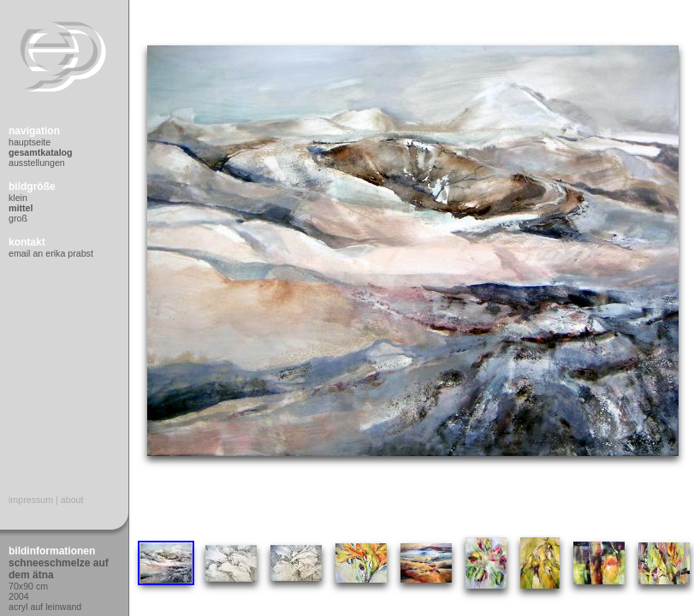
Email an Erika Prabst (51, 253)
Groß (18, 218)
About (72, 500)
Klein (18, 198)
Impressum (31, 500)
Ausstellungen (37, 163)
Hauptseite (30, 142)
